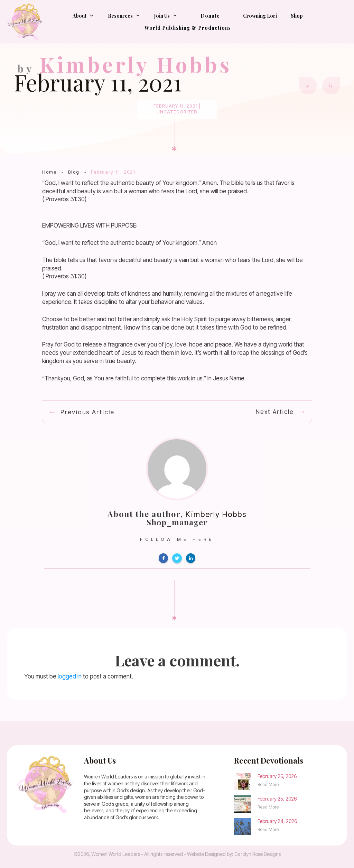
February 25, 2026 (277, 799)
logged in (70, 676)
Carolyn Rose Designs (258, 854)
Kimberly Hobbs (216, 514)
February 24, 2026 (277, 821)
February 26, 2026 (277, 776)
